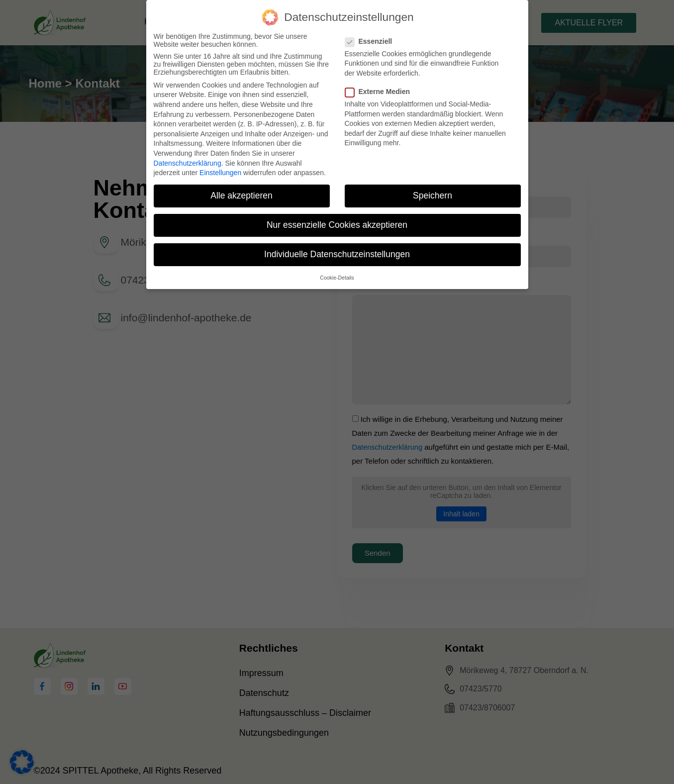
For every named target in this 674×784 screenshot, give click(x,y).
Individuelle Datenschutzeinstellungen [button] (337, 254)
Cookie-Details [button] (337, 278)
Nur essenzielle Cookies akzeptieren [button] (337, 225)
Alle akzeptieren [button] (241, 196)
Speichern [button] (433, 196)
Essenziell (372, 41)
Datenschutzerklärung (188, 163)
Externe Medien (381, 92)
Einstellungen (220, 173)
